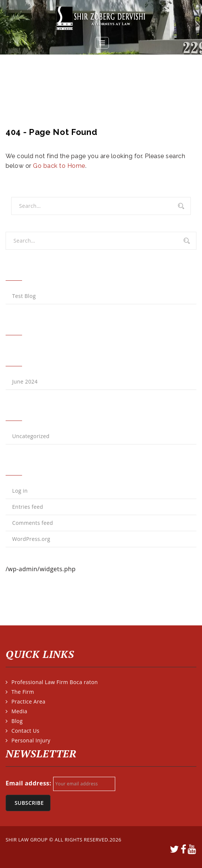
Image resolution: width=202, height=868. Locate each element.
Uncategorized (31, 436)
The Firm (23, 692)
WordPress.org (31, 539)
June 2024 (25, 381)
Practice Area (28, 701)
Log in (20, 491)
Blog (17, 721)
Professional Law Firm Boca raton (54, 682)
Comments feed (32, 523)
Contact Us (25, 731)
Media (19, 711)
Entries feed (27, 507)
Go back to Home (59, 166)
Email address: (28, 783)
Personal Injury (31, 740)
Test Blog (24, 296)
